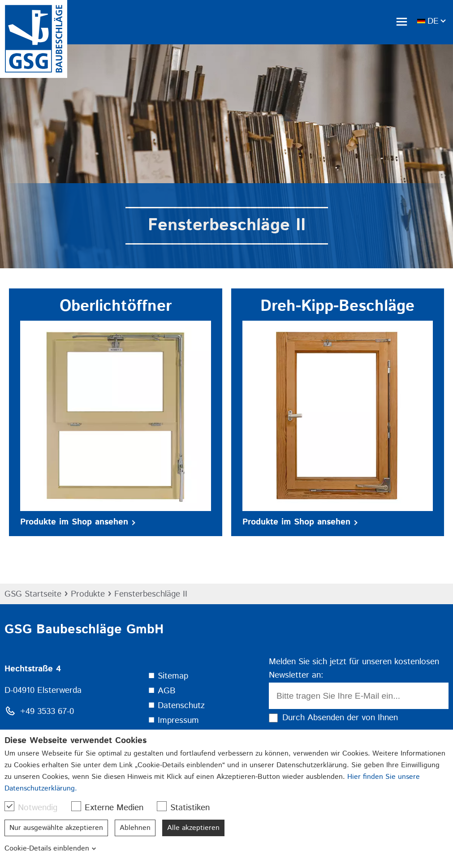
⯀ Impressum (173, 720)
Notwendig (35, 808)
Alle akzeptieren (193, 828)
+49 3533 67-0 (47, 711)
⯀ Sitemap (168, 676)
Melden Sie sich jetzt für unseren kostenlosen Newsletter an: (354, 669)
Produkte (88, 594)
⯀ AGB (162, 691)
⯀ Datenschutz (176, 706)
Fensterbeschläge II (151, 594)
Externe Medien (112, 808)
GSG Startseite (33, 594)
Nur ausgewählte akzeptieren (56, 828)
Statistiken (188, 808)
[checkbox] (9, 806)
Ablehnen (135, 828)
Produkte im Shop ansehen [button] (78, 522)
